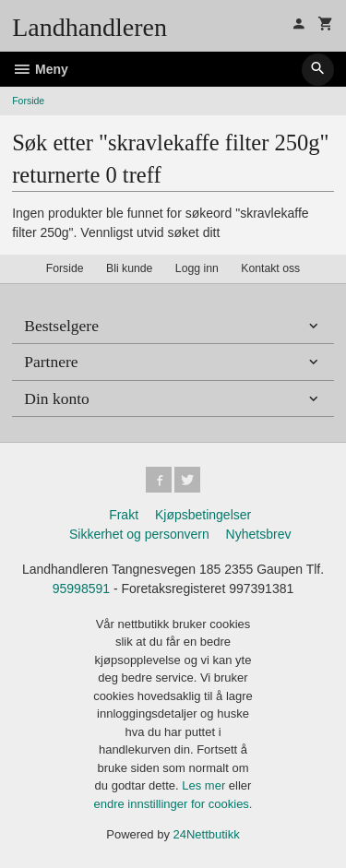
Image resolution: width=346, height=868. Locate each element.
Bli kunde (129, 268)
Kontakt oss (270, 268)
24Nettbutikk (207, 834)
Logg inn (197, 268)
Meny (40, 69)
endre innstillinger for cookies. (173, 804)
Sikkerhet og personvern (139, 534)
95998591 (81, 589)
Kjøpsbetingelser (203, 515)
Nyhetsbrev (259, 534)
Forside (28, 101)
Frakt (124, 515)
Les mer (205, 785)
